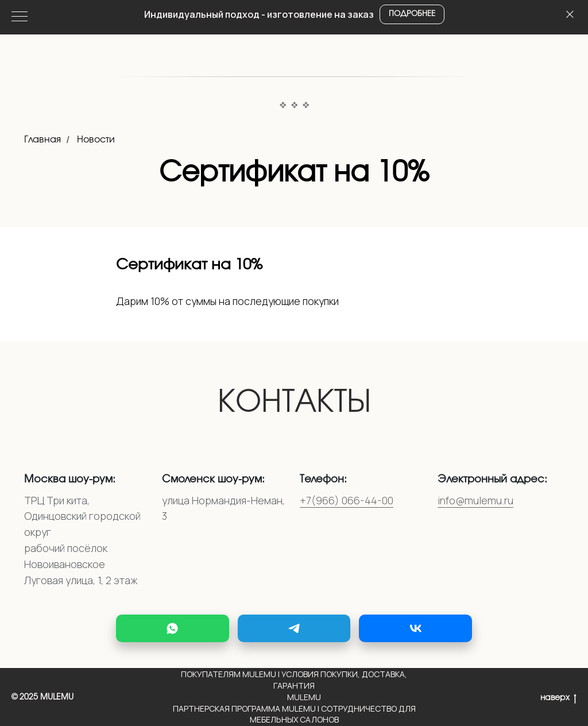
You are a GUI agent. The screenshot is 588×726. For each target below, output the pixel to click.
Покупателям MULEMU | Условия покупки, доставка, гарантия (294, 680)
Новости (96, 140)
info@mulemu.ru (475, 500)
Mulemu (304, 697)
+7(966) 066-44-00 (347, 500)
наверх (558, 699)
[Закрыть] (570, 15)
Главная (42, 140)
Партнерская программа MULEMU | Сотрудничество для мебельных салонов (294, 714)
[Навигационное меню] (20, 17)
